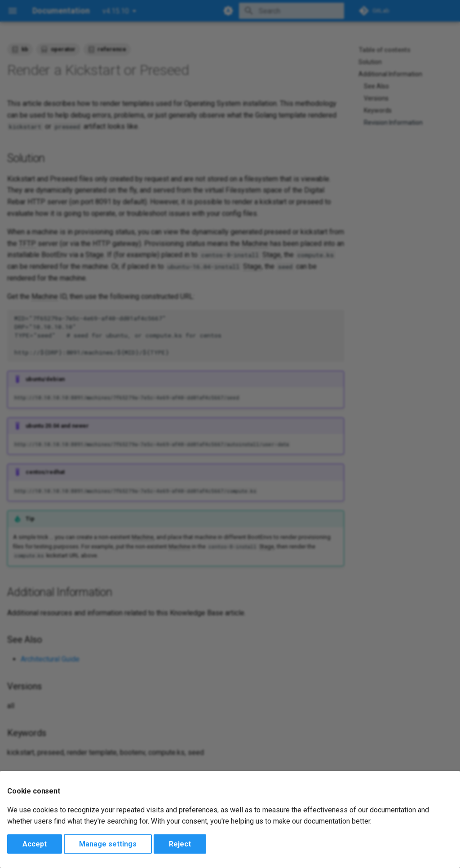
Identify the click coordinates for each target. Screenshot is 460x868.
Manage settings (108, 844)
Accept (35, 844)
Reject (180, 844)
